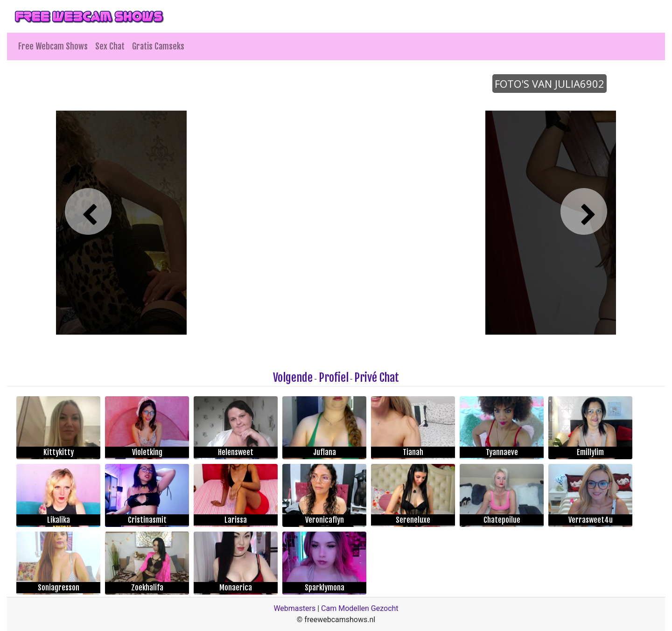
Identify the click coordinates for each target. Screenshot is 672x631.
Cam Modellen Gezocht (360, 608)
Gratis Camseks (158, 46)
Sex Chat (110, 46)
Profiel (334, 378)
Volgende (293, 378)
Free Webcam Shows (53, 46)
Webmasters (294, 608)
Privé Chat (377, 378)
